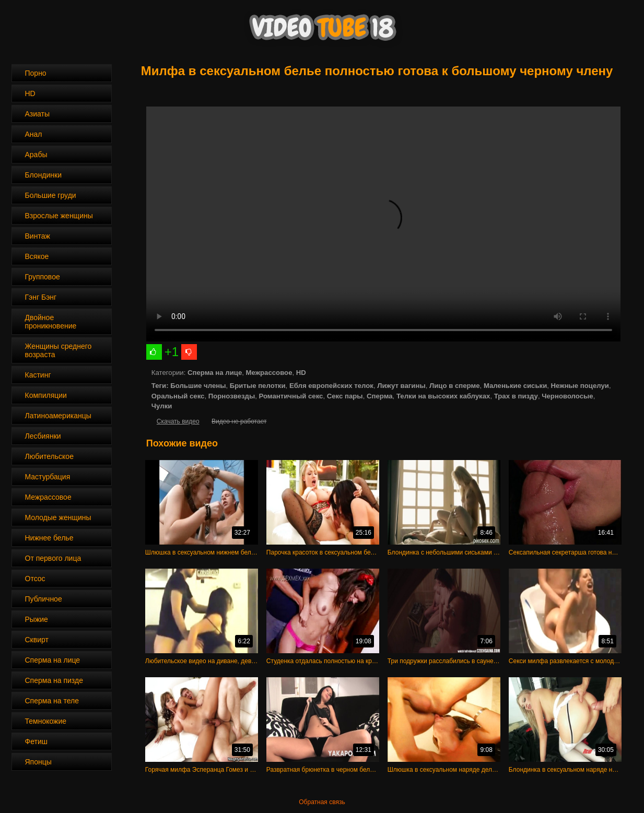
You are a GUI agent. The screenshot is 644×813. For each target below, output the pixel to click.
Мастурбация (48, 477)
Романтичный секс (291, 396)
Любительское (49, 456)
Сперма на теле (52, 701)
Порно (36, 73)
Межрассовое (48, 497)
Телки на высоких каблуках (443, 396)
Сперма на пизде (54, 680)
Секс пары (345, 396)
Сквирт (37, 640)
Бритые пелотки (258, 386)
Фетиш (36, 741)
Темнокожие (46, 721)
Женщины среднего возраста (58, 350)
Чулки (162, 406)
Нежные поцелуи (580, 386)
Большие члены (198, 386)
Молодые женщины (58, 517)
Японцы (38, 762)
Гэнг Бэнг (41, 297)
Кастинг (38, 375)
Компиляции (46, 395)
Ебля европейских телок (331, 386)
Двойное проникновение (51, 322)
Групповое (43, 277)
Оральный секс (178, 396)
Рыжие (37, 619)
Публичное (44, 599)
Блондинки (44, 175)
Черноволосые (567, 396)
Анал (34, 134)
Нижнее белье (49, 538)
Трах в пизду (516, 396)
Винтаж (38, 236)
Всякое (37, 256)
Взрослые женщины (59, 216)
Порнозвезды (232, 396)
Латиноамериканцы (58, 416)
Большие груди (51, 195)
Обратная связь (322, 802)
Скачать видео (178, 421)
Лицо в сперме (455, 386)
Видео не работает (239, 421)
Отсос (35, 579)
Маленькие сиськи (515, 386)
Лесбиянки (43, 436)
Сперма (380, 396)
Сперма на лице (53, 660)
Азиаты (38, 114)
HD (30, 93)
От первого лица (53, 558)
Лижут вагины (401, 386)
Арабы (36, 155)
